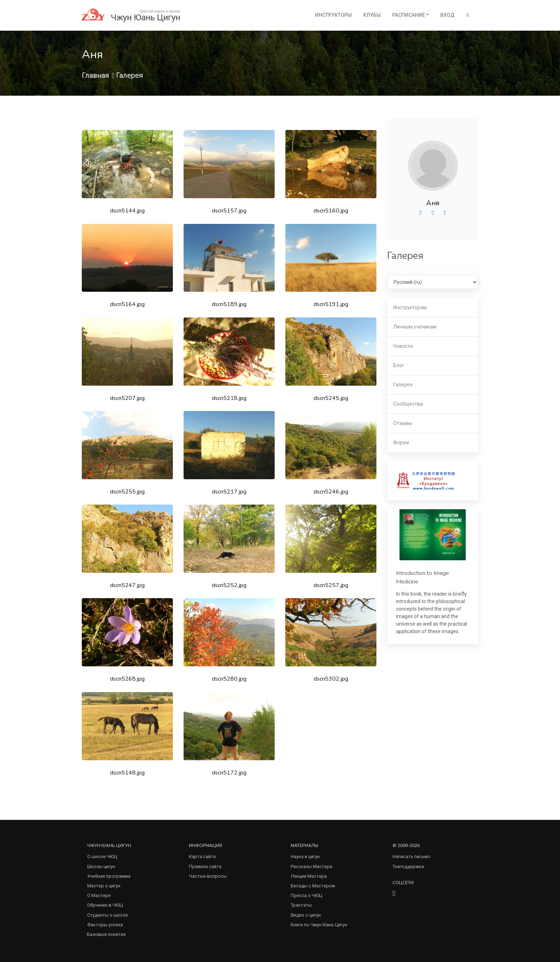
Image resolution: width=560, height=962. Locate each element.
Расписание (409, 15)
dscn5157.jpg (229, 211)
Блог (399, 365)
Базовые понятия (106, 934)
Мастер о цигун (104, 886)
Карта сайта (202, 856)
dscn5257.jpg (331, 585)
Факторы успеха (105, 925)
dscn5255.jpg (127, 492)
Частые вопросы (208, 876)
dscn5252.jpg (229, 585)
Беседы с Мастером (313, 886)
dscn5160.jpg (331, 211)
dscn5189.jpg (229, 304)
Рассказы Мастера (311, 866)
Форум (401, 442)
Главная (95, 75)
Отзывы (402, 423)
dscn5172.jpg (229, 773)
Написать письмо (411, 856)
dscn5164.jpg (127, 304)
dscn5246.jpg (331, 492)
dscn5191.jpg (331, 304)
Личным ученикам (415, 327)
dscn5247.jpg (127, 585)
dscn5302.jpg (331, 679)
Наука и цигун (305, 856)
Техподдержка (408, 866)
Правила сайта (205, 866)
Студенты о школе (107, 915)
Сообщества (408, 404)
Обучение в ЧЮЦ (105, 905)
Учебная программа (109, 876)
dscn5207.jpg (127, 398)
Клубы (372, 15)
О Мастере (99, 895)
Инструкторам (410, 307)
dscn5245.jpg (331, 398)
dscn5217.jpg (229, 492)
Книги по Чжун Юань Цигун (319, 925)
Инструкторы (333, 15)
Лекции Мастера (309, 876)
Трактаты (301, 905)
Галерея (129, 75)
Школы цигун (101, 866)
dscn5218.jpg (229, 398)
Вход (447, 15)
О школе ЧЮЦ (102, 856)
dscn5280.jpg (229, 679)
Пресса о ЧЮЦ (306, 895)
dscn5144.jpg (127, 211)
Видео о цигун (306, 915)
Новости (403, 346)
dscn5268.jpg (127, 679)
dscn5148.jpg (127, 773)
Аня (433, 203)
